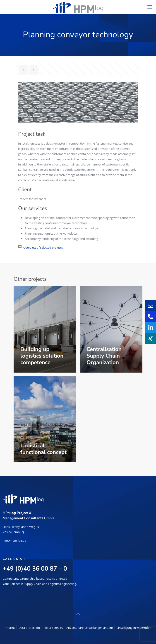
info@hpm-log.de (14, 541)
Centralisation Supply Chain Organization (104, 356)
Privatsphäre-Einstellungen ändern (90, 628)
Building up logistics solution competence (42, 356)
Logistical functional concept (43, 449)
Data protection (29, 628)
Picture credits (53, 628)
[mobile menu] (150, 7)
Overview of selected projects (43, 248)
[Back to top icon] (78, 614)
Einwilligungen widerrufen (134, 628)
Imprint (10, 628)
